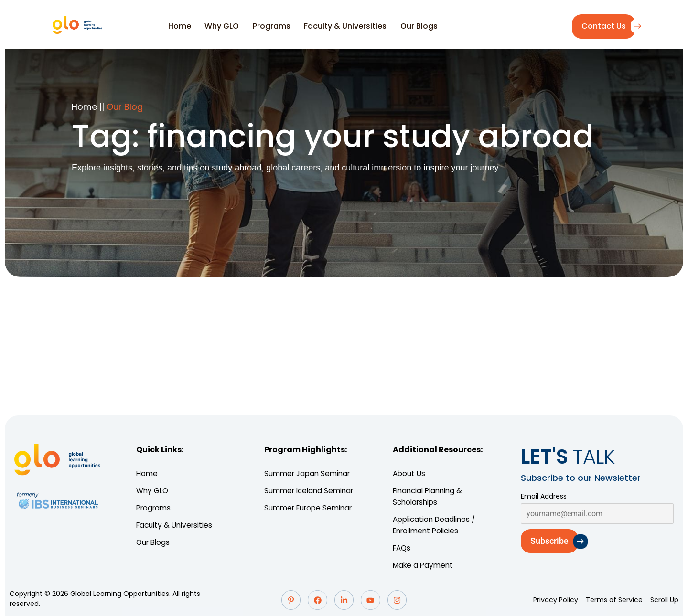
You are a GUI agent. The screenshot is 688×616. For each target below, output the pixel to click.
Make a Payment (425, 565)
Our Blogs (409, 26)
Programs (270, 26)
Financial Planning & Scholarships (430, 496)
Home (186, 26)
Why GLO (224, 26)
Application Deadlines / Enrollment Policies (436, 525)
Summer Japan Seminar (311, 473)
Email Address (544, 496)
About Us (410, 473)
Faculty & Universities (339, 26)
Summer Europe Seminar (311, 508)
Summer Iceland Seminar (312, 491)
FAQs (403, 548)
